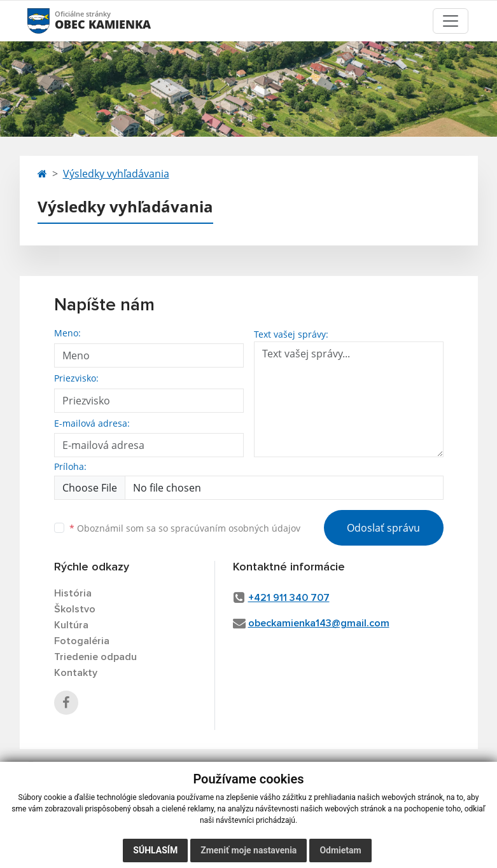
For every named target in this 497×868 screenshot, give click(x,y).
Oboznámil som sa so (185, 528)
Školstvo (75, 609)
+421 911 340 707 (289, 598)
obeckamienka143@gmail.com (319, 623)
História (73, 593)
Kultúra (71, 625)
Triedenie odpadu (95, 657)
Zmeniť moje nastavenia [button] (248, 850)
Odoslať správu (383, 528)
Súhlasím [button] (155, 850)
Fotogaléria (82, 641)
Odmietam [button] (340, 850)
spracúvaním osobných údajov (235, 528)
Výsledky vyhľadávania (116, 174)
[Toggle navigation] (451, 21)
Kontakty (76, 673)
